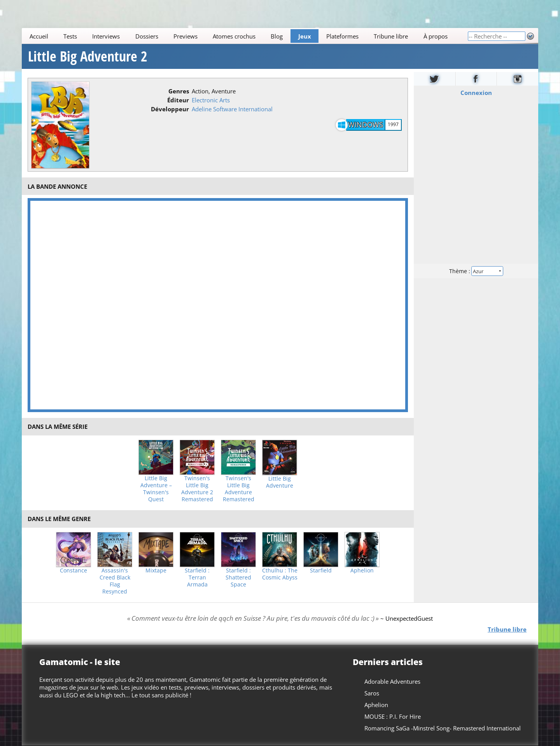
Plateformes (342, 36)
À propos (436, 36)
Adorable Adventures (392, 681)
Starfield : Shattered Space (238, 577)
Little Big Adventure (280, 482)
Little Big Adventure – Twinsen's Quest (156, 489)
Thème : (476, 271)
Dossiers (147, 36)
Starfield (321, 570)
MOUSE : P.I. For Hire (393, 716)
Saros (372, 693)
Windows (366, 125)
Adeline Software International (232, 109)
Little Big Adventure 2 (88, 56)
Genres (179, 91)
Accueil (39, 36)
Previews (185, 36)
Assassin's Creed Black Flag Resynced (115, 581)
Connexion (476, 93)
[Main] (245, 36)
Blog (277, 36)
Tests (70, 36)
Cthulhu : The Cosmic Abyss (280, 574)
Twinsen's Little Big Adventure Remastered (239, 489)
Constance (73, 570)
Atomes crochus (234, 36)
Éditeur (178, 100)
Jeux (305, 36)
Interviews (106, 36)
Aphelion (362, 570)
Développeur (170, 109)
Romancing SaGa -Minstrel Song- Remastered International (443, 728)
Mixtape (156, 570)
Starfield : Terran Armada (197, 577)
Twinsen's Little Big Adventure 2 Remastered (197, 489)
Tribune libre (391, 36)
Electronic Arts (211, 100)
